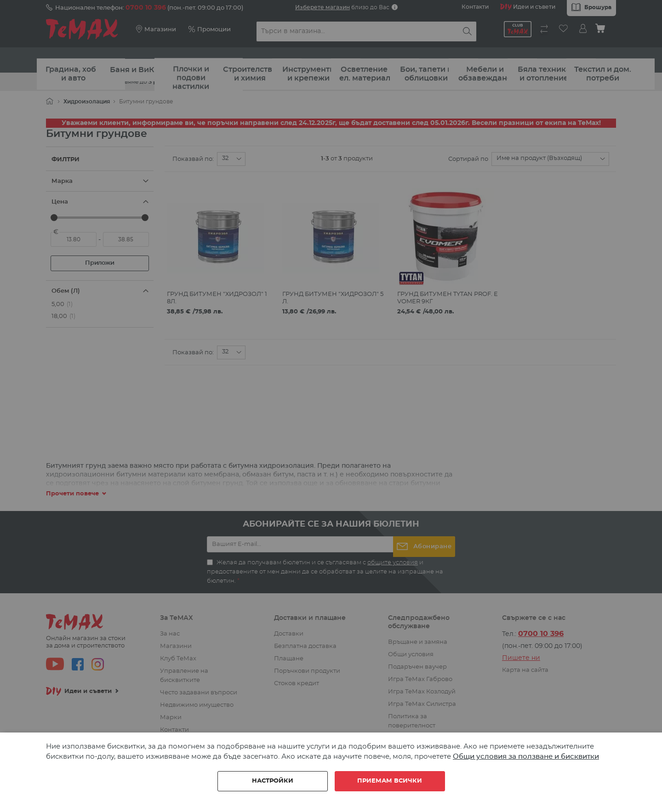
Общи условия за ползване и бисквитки (526, 757)
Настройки (273, 781)
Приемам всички (390, 781)
